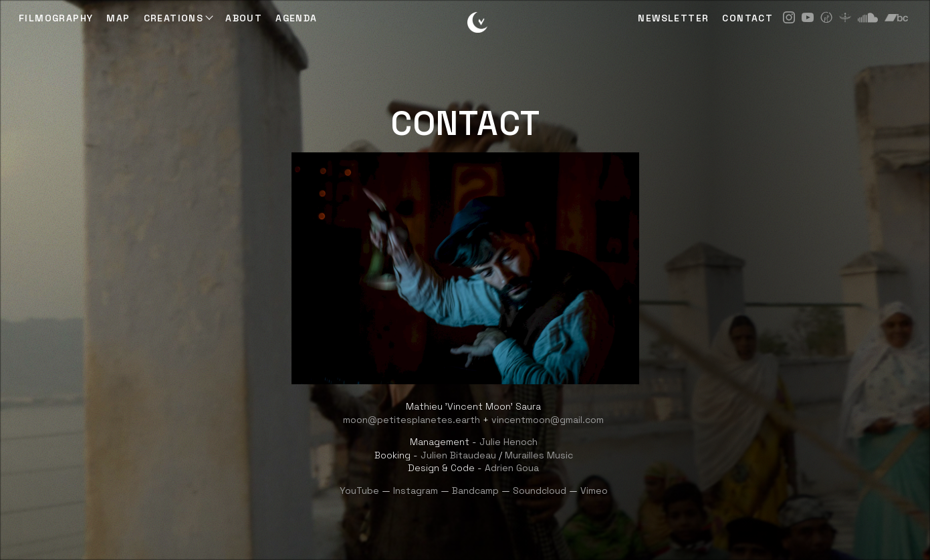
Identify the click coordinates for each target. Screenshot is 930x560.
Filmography (56, 18)
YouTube (359, 491)
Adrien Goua (512, 468)
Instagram (416, 491)
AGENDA (296, 18)
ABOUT (244, 18)
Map (118, 18)
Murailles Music (539, 455)
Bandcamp (475, 491)
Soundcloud (540, 491)
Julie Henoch (508, 442)
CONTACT (747, 18)
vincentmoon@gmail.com (548, 420)
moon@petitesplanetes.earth (412, 420)
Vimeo (594, 491)
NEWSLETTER (673, 18)
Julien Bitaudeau (458, 455)
